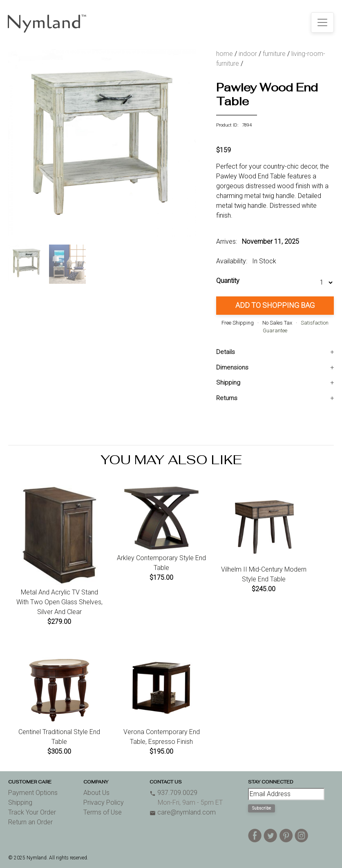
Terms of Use (103, 812)
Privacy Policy (104, 802)
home (225, 54)
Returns (227, 398)
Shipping (228, 383)
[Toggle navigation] (322, 22)
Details (226, 352)
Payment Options (33, 793)
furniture (274, 54)
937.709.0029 (173, 793)
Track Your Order (32, 812)
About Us (96, 793)
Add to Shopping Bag (275, 305)
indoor (248, 54)
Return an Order (30, 822)
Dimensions (232, 367)
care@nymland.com (183, 812)
